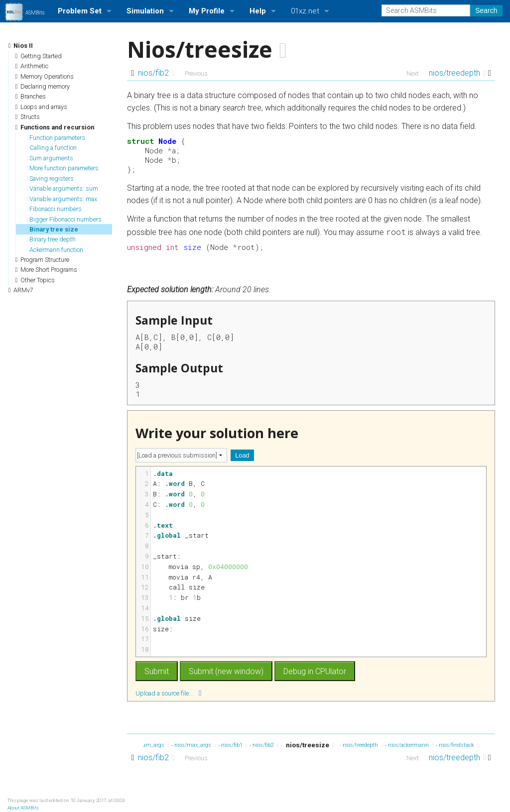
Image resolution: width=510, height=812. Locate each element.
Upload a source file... (168, 693)
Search (486, 10)
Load (242, 455)
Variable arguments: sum (63, 188)
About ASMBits (23, 808)
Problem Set (80, 11)
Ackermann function (55, 250)
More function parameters (63, 168)
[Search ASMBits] (426, 10)
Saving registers (51, 178)
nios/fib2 (156, 73)
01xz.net (305, 11)
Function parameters (56, 138)
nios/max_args (195, 746)
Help (258, 11)
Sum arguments (50, 158)
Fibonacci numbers (55, 209)
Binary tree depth (52, 239)
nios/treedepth (457, 73)
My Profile (207, 11)
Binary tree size (53, 229)
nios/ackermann (411, 746)
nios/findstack (459, 746)
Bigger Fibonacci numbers (64, 219)
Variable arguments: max (62, 199)
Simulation (145, 11)
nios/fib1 (234, 746)
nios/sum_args (148, 746)
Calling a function (52, 148)
